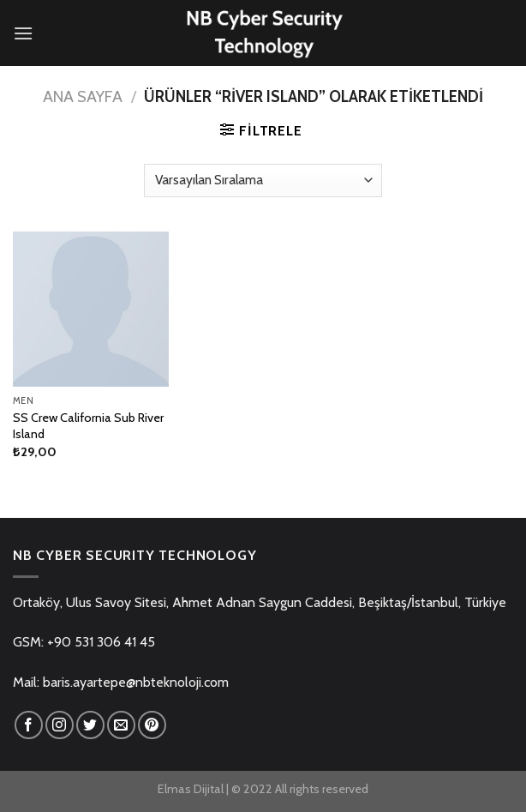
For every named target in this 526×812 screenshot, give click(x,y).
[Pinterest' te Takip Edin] (152, 725)
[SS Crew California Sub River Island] (91, 310)
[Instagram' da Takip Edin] (60, 725)
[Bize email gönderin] (121, 725)
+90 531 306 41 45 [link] (101, 642)
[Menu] (23, 33)
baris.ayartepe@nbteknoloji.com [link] (136, 682)
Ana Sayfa (83, 96)
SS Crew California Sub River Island (88, 426)
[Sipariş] (263, 180)
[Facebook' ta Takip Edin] (29, 725)
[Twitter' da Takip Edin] (90, 725)
